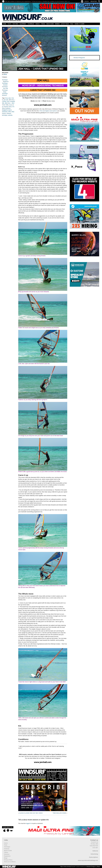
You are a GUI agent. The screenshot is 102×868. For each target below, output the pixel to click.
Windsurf (4, 95)
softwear (9, 114)
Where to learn (79, 24)
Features (15, 24)
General (5, 85)
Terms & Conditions (10, 862)
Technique (31, 24)
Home (4, 24)
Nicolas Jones (8, 107)
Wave (98, 867)
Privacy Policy (8, 860)
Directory (7, 854)
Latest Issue (65, 24)
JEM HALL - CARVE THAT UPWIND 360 (9, 102)
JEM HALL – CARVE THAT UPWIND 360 (41, 69)
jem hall (6, 100)
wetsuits (10, 115)
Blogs (6, 858)
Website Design (91, 867)
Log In (86, 1)
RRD (10, 112)
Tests (9, 24)
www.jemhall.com (43, 105)
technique (5, 115)
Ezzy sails (8, 98)
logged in (29, 823)
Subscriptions (93, 857)
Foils (72, 24)
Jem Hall (5, 88)
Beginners (6, 82)
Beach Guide (50, 24)
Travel (43, 24)
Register (94, 1)
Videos (38, 24)
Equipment (23, 24)
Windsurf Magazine (79, 58)
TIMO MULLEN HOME (59, 813)
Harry (5, 74)
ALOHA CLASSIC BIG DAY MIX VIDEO (31, 813)
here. (69, 1)
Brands (57, 24)
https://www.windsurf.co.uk (67, 867)
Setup (5, 92)
